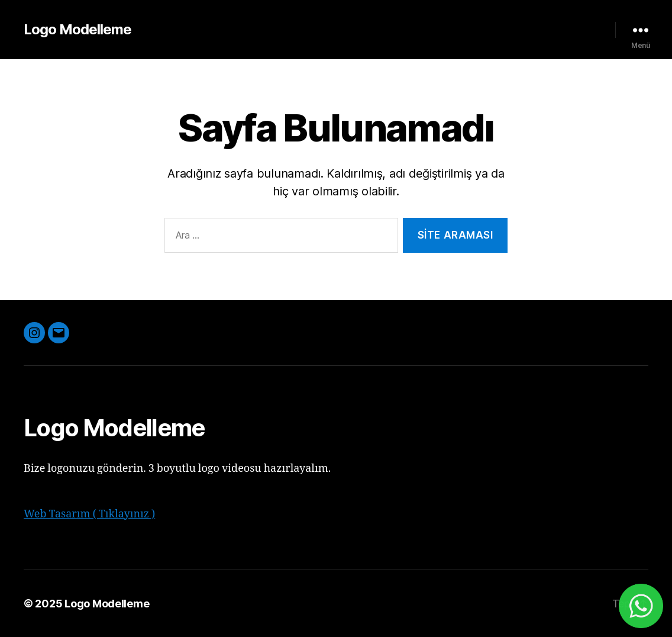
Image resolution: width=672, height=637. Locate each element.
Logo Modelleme (77, 30)
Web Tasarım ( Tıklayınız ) (89, 514)
